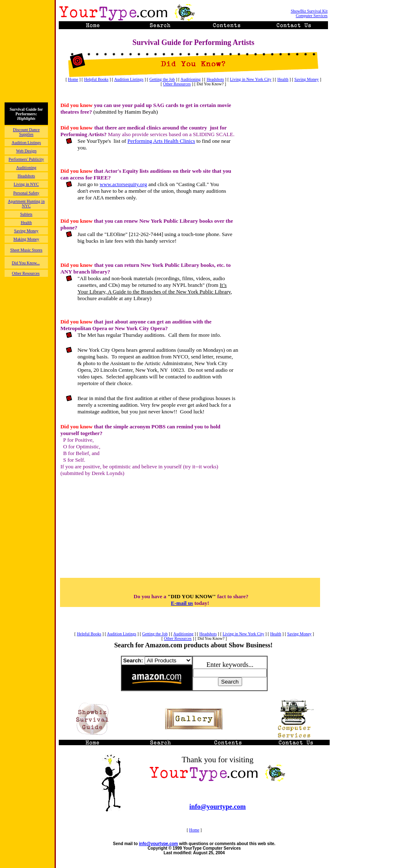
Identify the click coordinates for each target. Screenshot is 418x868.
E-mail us (182, 603)
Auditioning (190, 79)
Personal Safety (26, 193)
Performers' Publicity (26, 159)
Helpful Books (96, 79)
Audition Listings (129, 79)
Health (283, 79)
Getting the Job (162, 79)
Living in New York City (251, 79)
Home (73, 79)
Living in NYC (26, 184)
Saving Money (307, 79)
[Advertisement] (286, 227)
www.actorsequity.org (123, 184)
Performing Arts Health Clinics (161, 141)
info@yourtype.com (217, 807)
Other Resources (177, 84)
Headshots (215, 79)
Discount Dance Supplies (26, 132)
